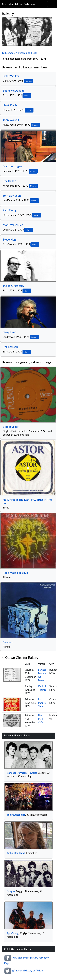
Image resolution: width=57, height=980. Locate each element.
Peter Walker (11, 76)
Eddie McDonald (13, 90)
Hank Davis (10, 105)
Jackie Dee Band (16, 853)
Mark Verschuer (13, 225)
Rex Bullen (9, 181)
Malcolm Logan (12, 166)
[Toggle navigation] (51, 4)
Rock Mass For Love (15, 573)
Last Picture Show (42, 703)
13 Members (9, 53)
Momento (9, 642)
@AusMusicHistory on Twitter (28, 971)
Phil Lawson (10, 347)
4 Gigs (34, 53)
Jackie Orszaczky (13, 286)
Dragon (11, 891)
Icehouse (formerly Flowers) (22, 773)
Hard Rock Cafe (41, 719)
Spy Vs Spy (12, 933)
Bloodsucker (11, 427)
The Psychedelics (16, 815)
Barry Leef (9, 332)
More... (29, 81)
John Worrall (11, 120)
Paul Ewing (10, 210)
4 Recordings (23, 53)
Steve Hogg (10, 239)
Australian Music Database (19, 4)
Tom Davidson (12, 195)
